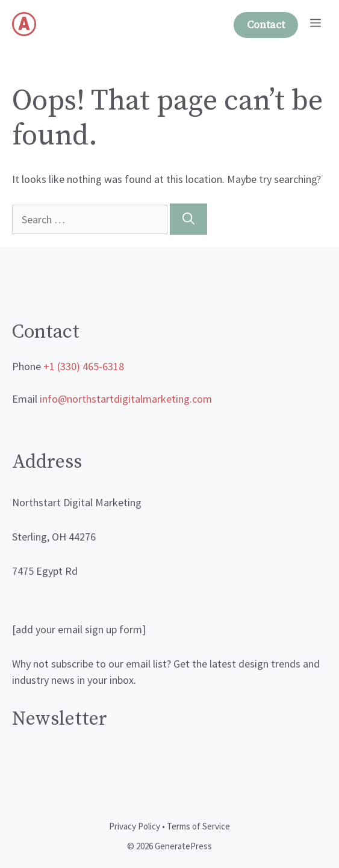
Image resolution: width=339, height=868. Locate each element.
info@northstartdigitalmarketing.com (126, 399)
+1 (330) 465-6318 (84, 366)
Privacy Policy (135, 826)
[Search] (188, 219)
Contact (266, 25)
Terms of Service (198, 826)
